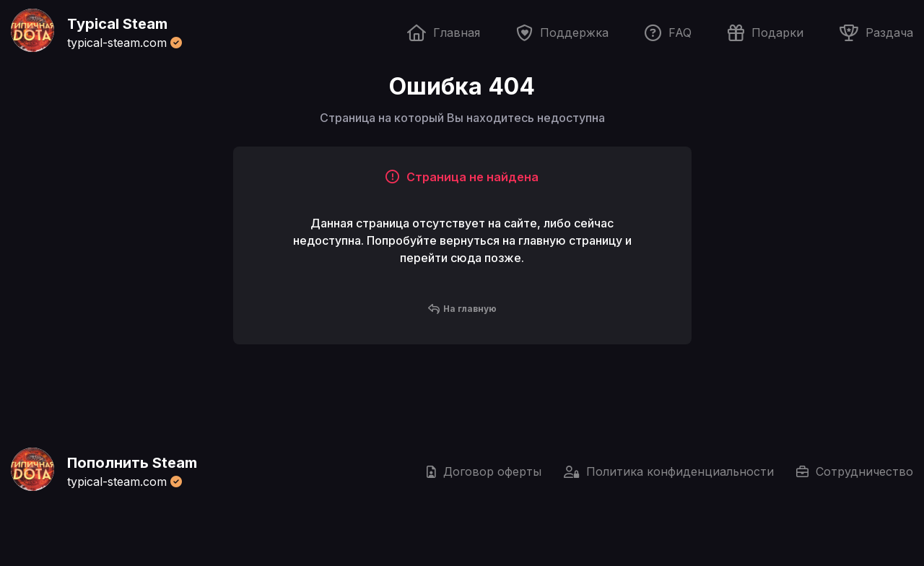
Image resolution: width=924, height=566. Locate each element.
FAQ (668, 33)
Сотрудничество (855, 471)
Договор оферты (484, 471)
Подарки (766, 33)
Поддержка (562, 33)
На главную (462, 309)
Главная (444, 33)
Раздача (876, 33)
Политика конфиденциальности (669, 471)
